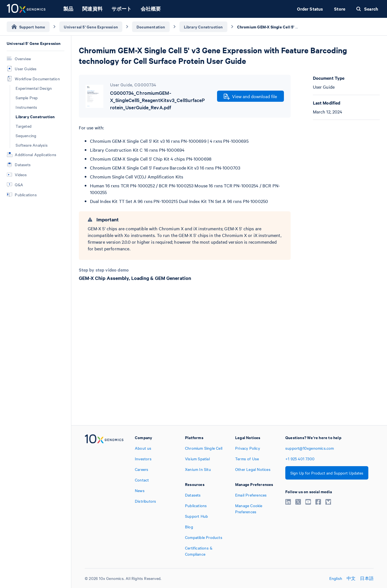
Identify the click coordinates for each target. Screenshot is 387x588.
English (336, 578)
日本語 (367, 578)
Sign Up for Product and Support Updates (327, 473)
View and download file (250, 96)
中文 (351, 578)
